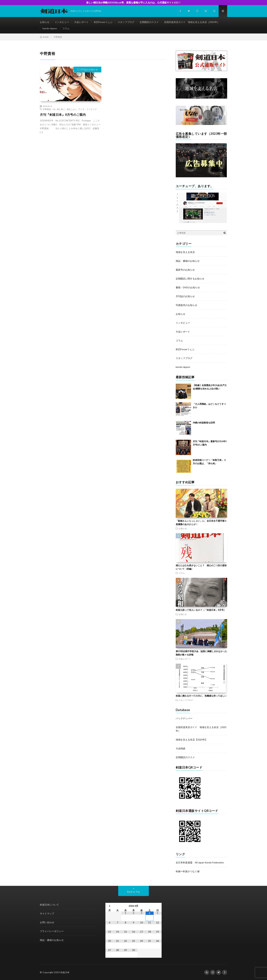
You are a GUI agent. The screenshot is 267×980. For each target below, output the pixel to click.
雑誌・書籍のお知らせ (188, 261)
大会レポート (81, 22)
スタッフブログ (126, 22)
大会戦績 (180, 748)
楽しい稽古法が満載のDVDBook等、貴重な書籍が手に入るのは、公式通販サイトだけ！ (134, 2)
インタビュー (62, 22)
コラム (66, 28)
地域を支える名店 (185, 252)
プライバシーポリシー (52, 931)
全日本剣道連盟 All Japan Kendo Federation (200, 862)
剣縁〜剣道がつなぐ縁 (188, 871)
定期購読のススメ (149, 22)
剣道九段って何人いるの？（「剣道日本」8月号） (201, 610)
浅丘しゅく (72, 109)
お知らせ (45, 22)
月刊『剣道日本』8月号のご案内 (63, 115)
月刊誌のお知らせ (89, 70)
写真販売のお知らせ (186, 305)
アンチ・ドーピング (88, 109)
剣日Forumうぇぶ (103, 22)
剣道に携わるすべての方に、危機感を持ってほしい (201, 696)
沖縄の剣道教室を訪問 (204, 423)
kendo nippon (50, 28)
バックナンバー (184, 718)
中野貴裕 (47, 109)
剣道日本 (65, 972)
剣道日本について (49, 905)
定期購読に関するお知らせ (190, 279)
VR (54, 109)
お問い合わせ (47, 922)
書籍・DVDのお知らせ (188, 287)
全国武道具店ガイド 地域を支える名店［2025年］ (192, 22)
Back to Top (134, 892)
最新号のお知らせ (185, 270)
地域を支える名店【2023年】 (192, 740)
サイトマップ (47, 913)
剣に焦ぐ (61, 109)
